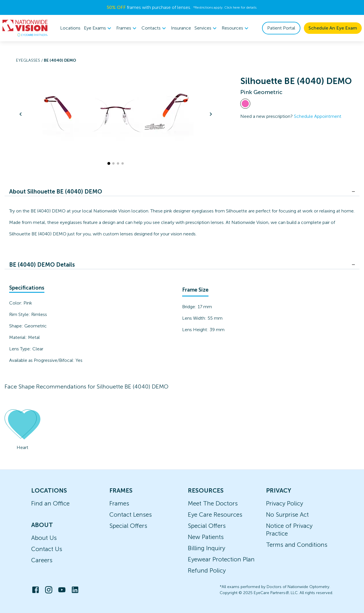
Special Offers (128, 526)
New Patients (206, 537)
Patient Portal (281, 28)
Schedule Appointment (318, 116)
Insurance (181, 28)
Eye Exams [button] (98, 28)
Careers (42, 560)
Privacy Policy (285, 503)
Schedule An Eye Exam (333, 28)
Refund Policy (207, 570)
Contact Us (47, 549)
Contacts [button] (155, 28)
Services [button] (206, 28)
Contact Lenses (131, 515)
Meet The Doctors (213, 503)
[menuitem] (98, 28)
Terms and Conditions (297, 545)
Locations (70, 28)
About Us (44, 538)
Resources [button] (236, 28)
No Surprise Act (287, 515)
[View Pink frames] (245, 104)
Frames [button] (127, 28)
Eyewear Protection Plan (221, 559)
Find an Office (50, 503)
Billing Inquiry (206, 548)
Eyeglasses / (30, 60)
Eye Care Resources (215, 515)
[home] (25, 28)
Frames (119, 503)
